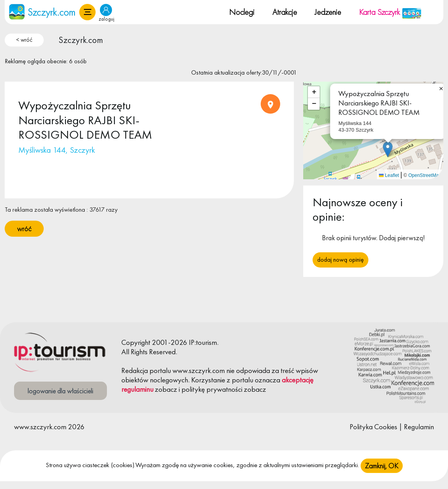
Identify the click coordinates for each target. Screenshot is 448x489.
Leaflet (389, 175)
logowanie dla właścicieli (60, 391)
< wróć (24, 40)
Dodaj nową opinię (340, 260)
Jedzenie (328, 12)
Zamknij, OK (382, 469)
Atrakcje (285, 12)
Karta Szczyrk (390, 12)
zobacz (166, 389)
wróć (24, 229)
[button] (87, 12)
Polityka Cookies (373, 427)
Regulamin (419, 427)
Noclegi (242, 12)
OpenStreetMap (425, 175)
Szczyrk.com (81, 40)
